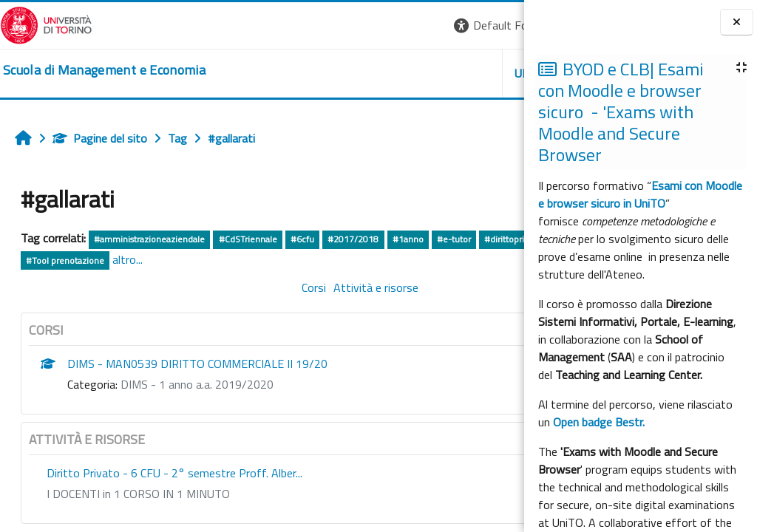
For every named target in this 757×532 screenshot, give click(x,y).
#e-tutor (454, 239)
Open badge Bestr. (599, 422)
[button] (321, 25)
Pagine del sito (100, 138)
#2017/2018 (353, 239)
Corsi (224, 287)
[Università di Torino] (46, 24)
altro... (307, 259)
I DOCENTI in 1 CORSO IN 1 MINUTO (138, 494)
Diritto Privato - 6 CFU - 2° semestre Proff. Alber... (174, 473)
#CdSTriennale (248, 239)
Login (499, 25)
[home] (104, 70)
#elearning (170, 260)
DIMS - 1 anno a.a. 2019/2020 (197, 384)
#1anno (408, 239)
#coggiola (116, 260)
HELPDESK (435, 73)
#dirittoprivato (54, 260)
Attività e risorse (286, 287)
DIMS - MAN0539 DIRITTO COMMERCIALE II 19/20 (197, 364)
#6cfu (302, 239)
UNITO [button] (351, 73)
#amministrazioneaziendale (149, 239)
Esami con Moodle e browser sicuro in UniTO (640, 194)
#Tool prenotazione (244, 260)
